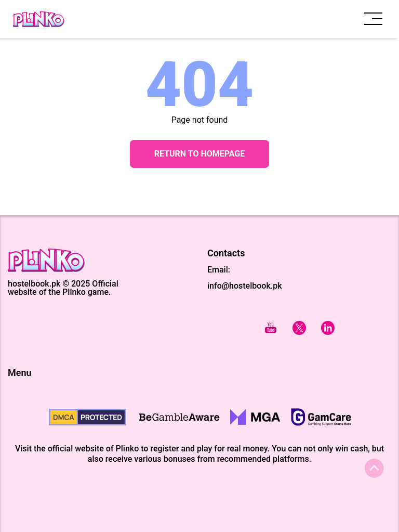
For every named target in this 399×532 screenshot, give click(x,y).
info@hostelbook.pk (245, 286)
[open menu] (373, 19)
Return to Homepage (200, 154)
